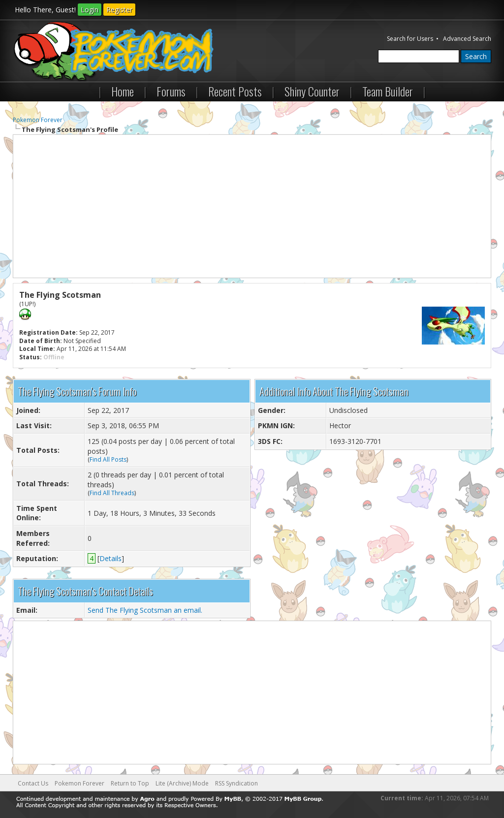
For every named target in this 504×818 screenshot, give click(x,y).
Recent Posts (235, 91)
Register (119, 10)
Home (123, 91)
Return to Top (130, 783)
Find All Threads (112, 493)
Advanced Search (467, 39)
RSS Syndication (236, 783)
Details (110, 558)
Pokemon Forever (38, 120)
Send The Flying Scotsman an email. (145, 610)
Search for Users (410, 39)
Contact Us (33, 783)
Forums (171, 91)
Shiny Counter (312, 91)
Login (90, 10)
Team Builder (388, 91)
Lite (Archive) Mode (182, 783)
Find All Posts (108, 459)
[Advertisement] (252, 206)
